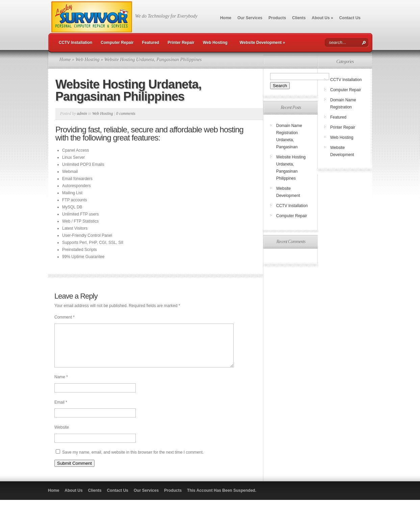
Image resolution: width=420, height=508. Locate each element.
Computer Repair (117, 43)
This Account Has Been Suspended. (222, 499)
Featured (151, 43)
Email (61, 410)
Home (226, 18)
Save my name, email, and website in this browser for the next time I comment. (133, 460)
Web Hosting (215, 43)
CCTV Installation (75, 43)
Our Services (250, 18)
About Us (322, 18)
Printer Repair (181, 43)
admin (82, 113)
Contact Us (350, 18)
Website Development (262, 43)
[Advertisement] (318, 311)
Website (62, 435)
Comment (64, 317)
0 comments (126, 113)
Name (61, 385)
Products (277, 18)
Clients (299, 18)
